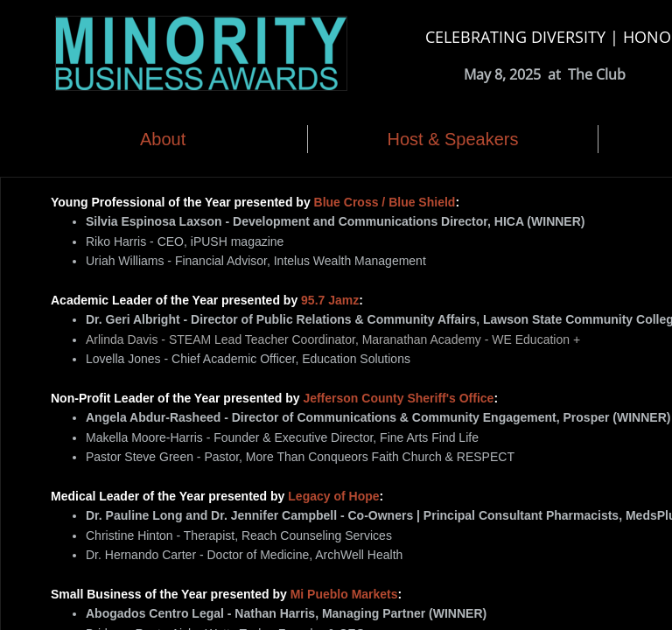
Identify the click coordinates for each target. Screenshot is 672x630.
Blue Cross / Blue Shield (385, 202)
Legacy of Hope (333, 496)
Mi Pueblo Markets (344, 594)
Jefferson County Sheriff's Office (398, 398)
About (163, 139)
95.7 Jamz (330, 300)
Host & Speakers (452, 139)
